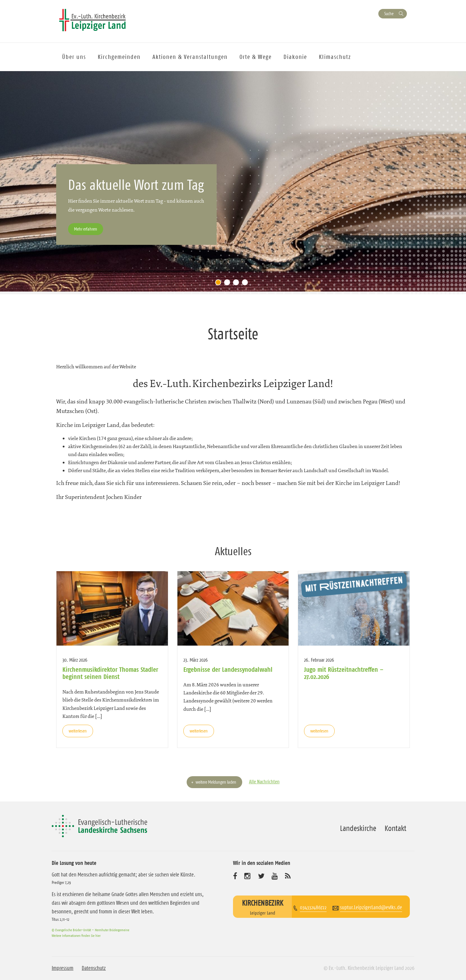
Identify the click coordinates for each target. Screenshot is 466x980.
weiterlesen (78, 731)
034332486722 (313, 907)
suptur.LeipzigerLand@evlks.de (371, 907)
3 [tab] (237, 284)
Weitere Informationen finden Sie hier (76, 936)
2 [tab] (229, 284)
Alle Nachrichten (264, 782)
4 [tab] (246, 284)
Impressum (63, 968)
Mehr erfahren (86, 229)
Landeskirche (358, 828)
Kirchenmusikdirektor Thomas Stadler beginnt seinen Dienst (110, 673)
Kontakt (395, 828)
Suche (389, 14)
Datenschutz (94, 968)
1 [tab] (220, 284)
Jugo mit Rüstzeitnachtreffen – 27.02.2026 (344, 673)
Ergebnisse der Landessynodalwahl (228, 669)
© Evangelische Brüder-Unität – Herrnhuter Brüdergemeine (90, 930)
